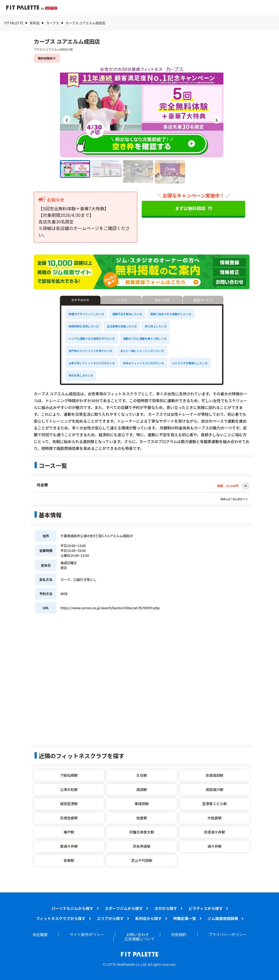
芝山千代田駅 (142, 860)
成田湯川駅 (215, 789)
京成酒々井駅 (214, 832)
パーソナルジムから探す (72, 908)
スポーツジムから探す (124, 908)
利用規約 (179, 934)
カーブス (52, 23)
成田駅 (142, 789)
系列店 (35, 23)
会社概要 (40, 934)
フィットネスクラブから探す (61, 918)
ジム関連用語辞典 (223, 918)
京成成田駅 (215, 775)
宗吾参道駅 (142, 846)
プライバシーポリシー (228, 934)
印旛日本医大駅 (142, 832)
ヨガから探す (166, 908)
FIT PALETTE (14, 23)
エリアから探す (110, 918)
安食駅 (69, 860)
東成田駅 (142, 804)
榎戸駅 (69, 832)
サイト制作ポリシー (87, 934)
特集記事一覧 (185, 918)
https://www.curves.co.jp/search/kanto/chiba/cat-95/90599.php (110, 608)
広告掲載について (140, 939)
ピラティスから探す (206, 908)
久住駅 (142, 775)
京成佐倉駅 (69, 818)
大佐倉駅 (214, 818)
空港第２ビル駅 (215, 804)
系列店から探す (148, 918)
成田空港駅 (69, 804)
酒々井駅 (214, 846)
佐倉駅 (142, 818)
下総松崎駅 (69, 775)
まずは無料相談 (193, 208)
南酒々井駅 (69, 846)
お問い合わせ (138, 934)
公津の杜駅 (69, 789)
